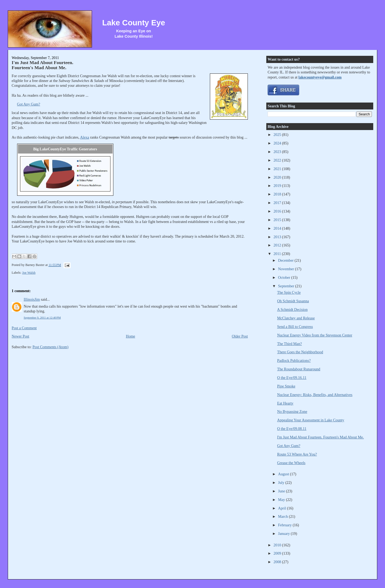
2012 (278, 245)
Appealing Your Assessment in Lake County (311, 420)
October (285, 277)
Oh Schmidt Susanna (293, 301)
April (282, 508)
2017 (278, 203)
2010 (278, 545)
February (285, 525)
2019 (278, 186)
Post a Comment (24, 328)
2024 (278, 143)
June (282, 491)
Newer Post (21, 336)
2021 (278, 169)
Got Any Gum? (29, 104)
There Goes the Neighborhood (300, 352)
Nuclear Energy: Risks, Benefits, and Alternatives (315, 395)
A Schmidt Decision (292, 309)
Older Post (240, 336)
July (282, 483)
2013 (278, 237)
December (286, 260)
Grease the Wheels (291, 463)
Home (131, 336)
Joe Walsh (29, 273)
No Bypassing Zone (292, 411)
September (287, 286)
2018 (278, 194)
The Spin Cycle (289, 292)
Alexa (85, 137)
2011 (278, 254)
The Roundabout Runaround (299, 369)
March (284, 516)
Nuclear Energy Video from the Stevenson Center (315, 335)
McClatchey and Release (296, 318)
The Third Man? (290, 344)
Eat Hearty (285, 403)
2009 (278, 553)
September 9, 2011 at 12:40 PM (42, 317)
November (286, 269)
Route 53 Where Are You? (297, 454)
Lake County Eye (134, 23)
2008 (278, 562)
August (284, 474)
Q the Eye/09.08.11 (292, 429)
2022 (278, 160)
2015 (278, 220)
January (284, 534)
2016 (278, 211)
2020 (278, 177)
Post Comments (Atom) (50, 347)
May (282, 500)
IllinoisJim (32, 299)
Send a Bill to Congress (295, 327)
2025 (278, 135)
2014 (278, 228)
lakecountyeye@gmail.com (320, 77)
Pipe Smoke (286, 386)
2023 (278, 152)
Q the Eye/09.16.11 (292, 378)
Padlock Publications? (294, 360)
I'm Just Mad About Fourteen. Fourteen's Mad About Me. (43, 65)
